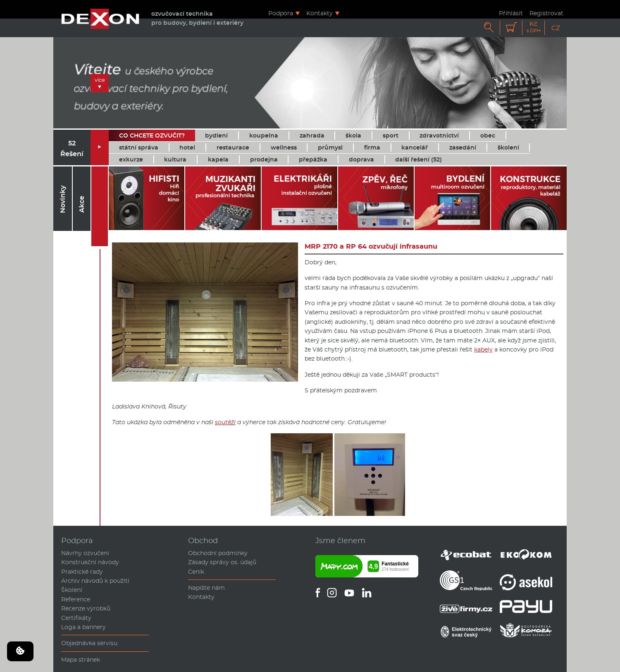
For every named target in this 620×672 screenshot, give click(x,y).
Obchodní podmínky (218, 553)
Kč (534, 27)
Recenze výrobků (86, 608)
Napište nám (206, 588)
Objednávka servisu (89, 643)
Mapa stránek (81, 660)
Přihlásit (511, 13)
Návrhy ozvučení (85, 553)
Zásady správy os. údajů (222, 562)
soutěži (225, 422)
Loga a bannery (83, 627)
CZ (556, 28)
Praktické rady (82, 572)
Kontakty (320, 13)
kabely (483, 349)
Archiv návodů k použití (95, 581)
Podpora (281, 13)
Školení (72, 590)
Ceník (196, 572)
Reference (76, 599)
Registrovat (546, 13)
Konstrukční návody (90, 562)
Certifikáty (76, 618)
